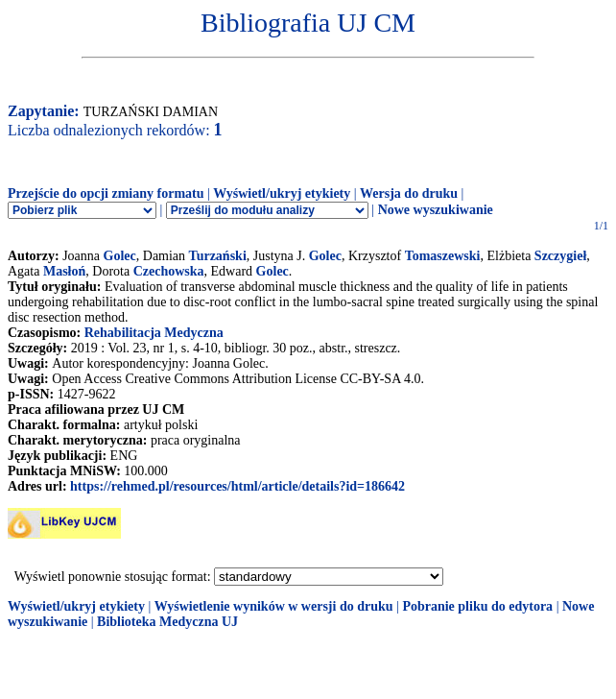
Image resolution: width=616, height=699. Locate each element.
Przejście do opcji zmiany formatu (106, 193)
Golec (120, 256)
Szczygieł (560, 256)
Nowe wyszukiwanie (436, 210)
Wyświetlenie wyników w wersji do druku (274, 606)
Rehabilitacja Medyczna (154, 333)
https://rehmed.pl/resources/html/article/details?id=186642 (237, 486)
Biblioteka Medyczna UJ (167, 622)
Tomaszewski (443, 256)
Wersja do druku (409, 193)
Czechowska (169, 271)
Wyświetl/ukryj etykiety (282, 193)
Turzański (218, 256)
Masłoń (64, 271)
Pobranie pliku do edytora (477, 606)
